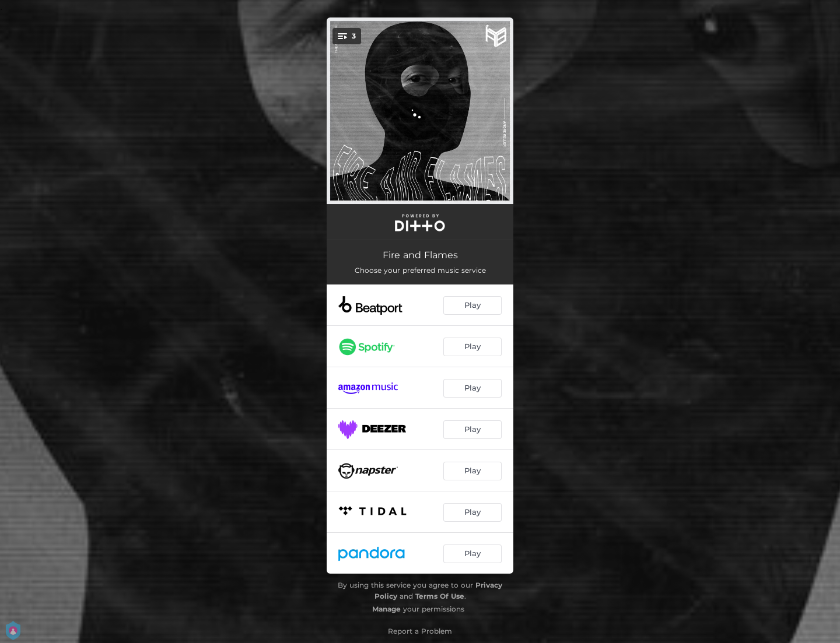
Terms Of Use (440, 596)
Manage (386, 609)
